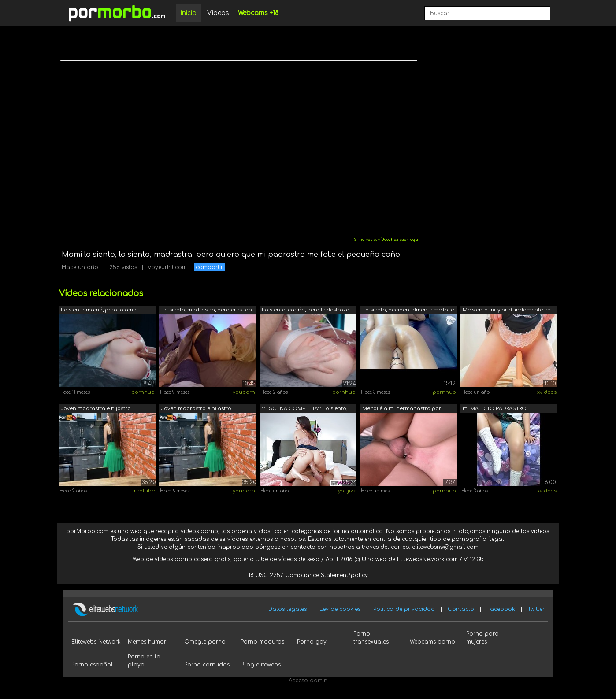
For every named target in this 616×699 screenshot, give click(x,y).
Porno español (92, 665)
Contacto (461, 609)
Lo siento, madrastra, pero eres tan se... (207, 311)
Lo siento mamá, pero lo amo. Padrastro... (99, 311)
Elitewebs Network (96, 642)
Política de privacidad (404, 609)
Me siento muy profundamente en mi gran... (507, 311)
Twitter (536, 609)
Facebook (501, 609)
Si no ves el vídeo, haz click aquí (387, 240)
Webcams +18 (258, 13)
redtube (144, 491)
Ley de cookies (340, 609)
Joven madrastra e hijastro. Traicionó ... (96, 409)
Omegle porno (205, 642)
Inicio (188, 13)
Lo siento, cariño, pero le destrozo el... (306, 311)
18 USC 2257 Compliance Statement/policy (308, 575)
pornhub (143, 392)
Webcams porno (432, 642)
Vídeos (218, 13)
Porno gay (312, 642)
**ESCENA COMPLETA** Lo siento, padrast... (304, 409)
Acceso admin (308, 681)
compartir (209, 267)
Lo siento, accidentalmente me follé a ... (408, 311)
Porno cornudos (207, 665)
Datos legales (288, 609)
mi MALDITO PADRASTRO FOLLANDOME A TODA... (495, 409)
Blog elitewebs (261, 665)
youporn (244, 392)
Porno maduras (262, 642)
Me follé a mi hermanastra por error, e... (402, 409)
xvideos (547, 392)
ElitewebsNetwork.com (427, 559)
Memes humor (147, 642)
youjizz (347, 491)
